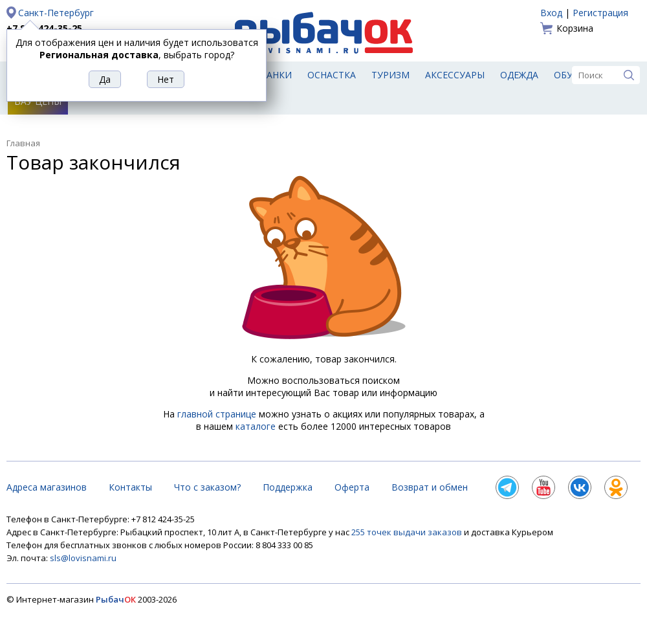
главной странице (217, 414)
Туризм (390, 75)
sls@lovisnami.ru (83, 558)
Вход (551, 13)
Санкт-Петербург (56, 13)
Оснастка (332, 75)
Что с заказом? (207, 487)
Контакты (130, 487)
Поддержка (288, 487)
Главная (23, 143)
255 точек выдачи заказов (408, 532)
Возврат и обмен (430, 487)
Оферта (352, 487)
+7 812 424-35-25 (44, 28)
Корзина (575, 28)
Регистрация (600, 13)
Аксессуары (455, 75)
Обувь (570, 75)
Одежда (519, 75)
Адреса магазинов (47, 487)
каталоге (256, 426)
